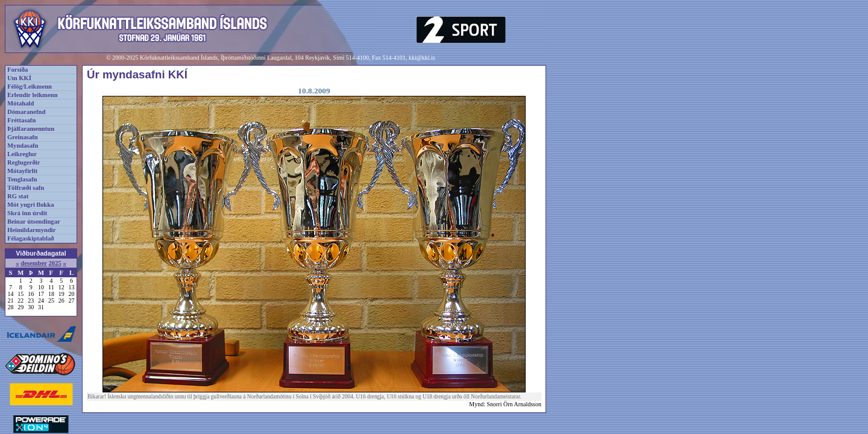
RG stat (18, 196)
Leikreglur (22, 154)
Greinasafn (23, 137)
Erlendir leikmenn (33, 95)
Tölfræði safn (26, 188)
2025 (55, 263)
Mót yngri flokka (31, 205)
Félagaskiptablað (31, 238)
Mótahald (20, 103)
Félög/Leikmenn (30, 86)
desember (34, 263)
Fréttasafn (21, 120)
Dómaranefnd (26, 112)
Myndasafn (23, 146)
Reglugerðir (24, 162)
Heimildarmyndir (32, 230)
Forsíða (17, 70)
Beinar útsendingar (34, 222)
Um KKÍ (19, 78)
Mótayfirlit (22, 171)
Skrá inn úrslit (27, 213)
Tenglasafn (22, 179)
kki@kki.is (422, 58)
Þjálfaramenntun (31, 129)
